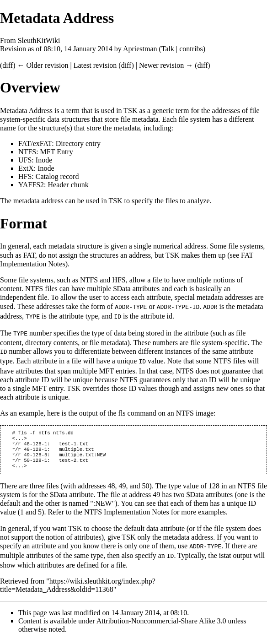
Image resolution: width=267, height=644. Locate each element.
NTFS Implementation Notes (127, 516)
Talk (168, 49)
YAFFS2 (31, 185)
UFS (25, 160)
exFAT (43, 143)
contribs (191, 49)
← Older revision (43, 65)
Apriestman (140, 49)
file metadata (139, 119)
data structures (69, 119)
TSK (130, 111)
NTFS (27, 152)
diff (8, 65)
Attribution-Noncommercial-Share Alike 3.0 (162, 624)
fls (122, 411)
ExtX (26, 168)
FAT (24, 143)
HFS (25, 176)
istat (225, 559)
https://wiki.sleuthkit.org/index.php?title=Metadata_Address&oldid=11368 (78, 588)
